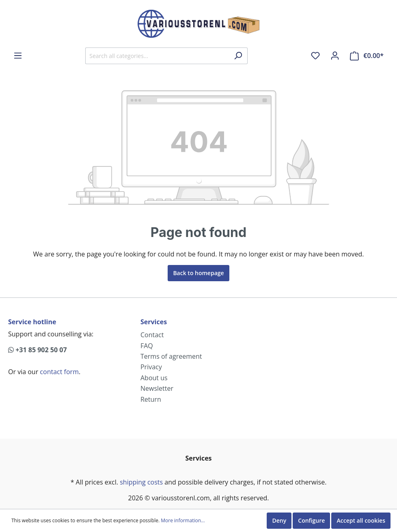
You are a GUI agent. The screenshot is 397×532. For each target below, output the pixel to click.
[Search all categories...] (157, 56)
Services (154, 322)
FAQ (147, 346)
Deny (279, 520)
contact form (59, 372)
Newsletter (157, 388)
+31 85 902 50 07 (38, 350)
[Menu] (18, 56)
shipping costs (141, 482)
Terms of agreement (171, 356)
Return (151, 399)
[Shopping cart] (367, 56)
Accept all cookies (361, 520)
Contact (152, 335)
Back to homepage (198, 273)
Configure (311, 520)
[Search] (238, 56)
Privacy (151, 367)
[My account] (335, 56)
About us (154, 378)
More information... (183, 521)
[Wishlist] (315, 56)
